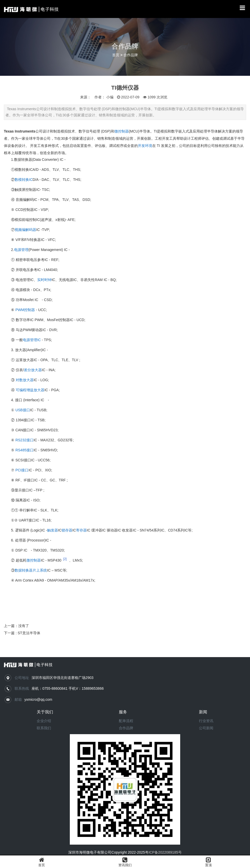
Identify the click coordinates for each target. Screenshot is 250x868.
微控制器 (122, 131)
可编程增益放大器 (30, 390)
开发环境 (145, 146)
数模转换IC (24, 180)
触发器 (53, 530)
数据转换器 (24, 570)
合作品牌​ (126, 728)
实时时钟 (44, 280)
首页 (116, 55)
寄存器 (81, 530)
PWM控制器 (25, 310)
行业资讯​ (206, 721)
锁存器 (67, 530)
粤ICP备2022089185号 (163, 852)
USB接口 (23, 410)
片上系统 (40, 570)
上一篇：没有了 (16, 626)
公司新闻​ (206, 728)
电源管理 (21, 250)
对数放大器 (25, 380)
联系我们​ (44, 728)
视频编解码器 (25, 230)
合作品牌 (131, 55)
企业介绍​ (44, 721)
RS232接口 (25, 440)
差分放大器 (33, 370)
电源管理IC (32, 340)
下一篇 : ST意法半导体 (22, 633)
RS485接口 (25, 450)
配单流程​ (126, 721)
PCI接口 (22, 470)
